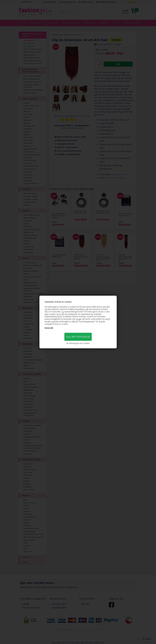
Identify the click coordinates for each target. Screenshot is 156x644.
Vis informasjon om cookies (78, 343)
